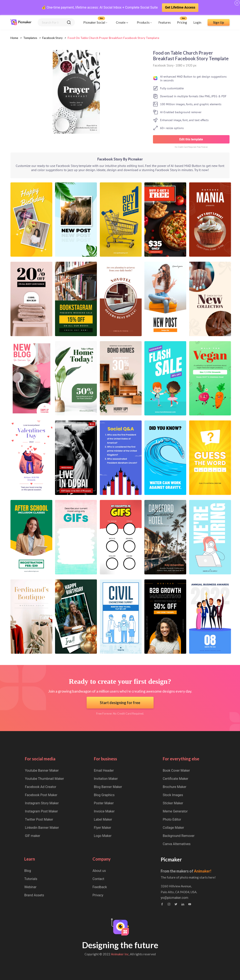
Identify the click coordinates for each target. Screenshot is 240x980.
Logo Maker (103, 836)
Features (165, 22)
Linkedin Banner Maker (42, 828)
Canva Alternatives (177, 844)
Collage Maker (173, 828)
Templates (30, 38)
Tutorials (31, 879)
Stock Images (173, 795)
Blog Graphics (104, 795)
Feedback (100, 887)
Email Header (104, 771)
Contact (98, 879)
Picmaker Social (94, 22)
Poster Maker (104, 803)
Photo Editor (172, 819)
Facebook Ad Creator (40, 787)
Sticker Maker (173, 803)
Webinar (30, 887)
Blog (28, 871)
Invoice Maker (104, 811)
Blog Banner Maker (108, 787)
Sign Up (219, 22)
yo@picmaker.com (175, 898)
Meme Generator (175, 811)
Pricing (182, 22)
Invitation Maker (106, 779)
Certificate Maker (176, 779)
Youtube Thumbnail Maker (44, 779)
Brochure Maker (175, 787)
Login (197, 22)
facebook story (52, 38)
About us (99, 871)
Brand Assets (34, 895)
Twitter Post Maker (39, 819)
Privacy (98, 895)
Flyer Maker (103, 828)
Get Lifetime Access (180, 7)
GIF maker (33, 836)
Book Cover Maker (176, 771)
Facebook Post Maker (41, 795)
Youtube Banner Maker (42, 771)
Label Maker (103, 819)
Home (14, 38)
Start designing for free (120, 703)
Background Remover (179, 836)
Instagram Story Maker (42, 803)
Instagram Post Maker (41, 811)
